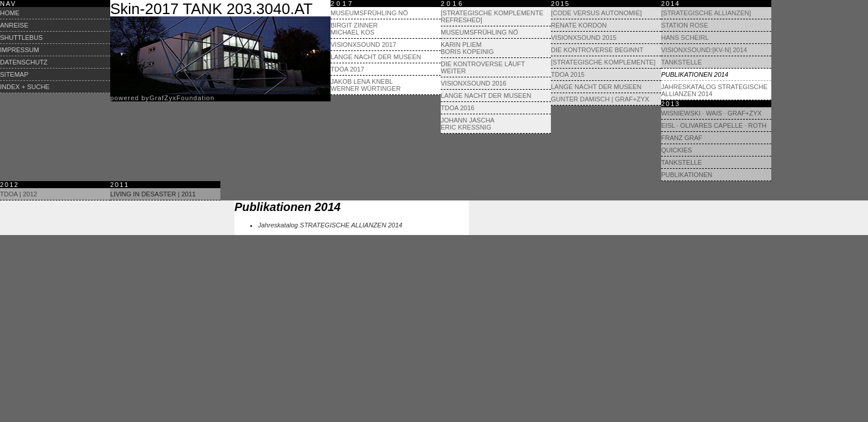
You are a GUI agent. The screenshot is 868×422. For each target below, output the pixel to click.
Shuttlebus (21, 38)
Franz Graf (682, 138)
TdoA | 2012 (18, 194)
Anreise (14, 25)
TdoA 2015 (568, 74)
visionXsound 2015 (584, 38)
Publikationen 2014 (695, 74)
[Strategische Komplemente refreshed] (492, 16)
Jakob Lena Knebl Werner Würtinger (366, 85)
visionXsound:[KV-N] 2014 (704, 50)
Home (10, 13)
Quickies (677, 150)
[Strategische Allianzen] (706, 13)
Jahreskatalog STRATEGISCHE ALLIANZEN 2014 (714, 90)
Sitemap (14, 74)
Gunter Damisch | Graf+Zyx (600, 99)
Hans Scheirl (685, 38)
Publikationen (687, 175)
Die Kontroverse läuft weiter (483, 67)
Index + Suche (25, 87)
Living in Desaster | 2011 (153, 194)
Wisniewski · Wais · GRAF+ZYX (712, 113)
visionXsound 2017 (363, 45)
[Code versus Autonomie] (596, 13)
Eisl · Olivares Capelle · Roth (714, 125)
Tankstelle (682, 62)
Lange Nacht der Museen (376, 57)
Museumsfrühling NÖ (369, 13)
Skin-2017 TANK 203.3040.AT (211, 9)
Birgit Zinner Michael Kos (354, 29)
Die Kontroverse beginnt (597, 50)
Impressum (20, 50)
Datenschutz (24, 62)
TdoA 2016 (457, 108)
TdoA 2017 (347, 69)
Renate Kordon (579, 25)
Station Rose (685, 25)
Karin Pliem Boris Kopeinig (467, 48)
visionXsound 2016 (474, 83)
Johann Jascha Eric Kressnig (468, 124)
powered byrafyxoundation (162, 98)
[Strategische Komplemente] (603, 62)
